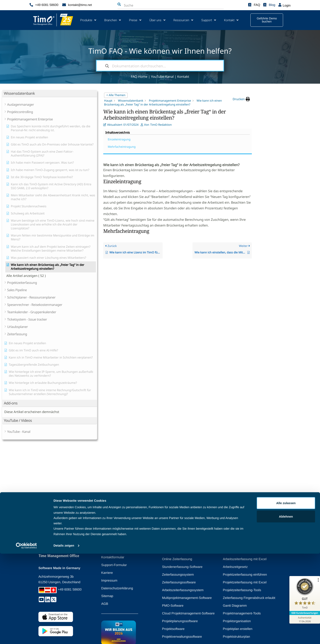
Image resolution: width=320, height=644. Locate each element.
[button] (241, 99)
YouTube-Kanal (162, 77)
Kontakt (231, 20)
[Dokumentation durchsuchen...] (160, 66)
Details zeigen (64, 636)
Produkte (88, 20)
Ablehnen (286, 607)
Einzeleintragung (275, 100)
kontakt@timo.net (80, 5)
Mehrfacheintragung (277, 108)
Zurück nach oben (156, 520)
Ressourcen (183, 20)
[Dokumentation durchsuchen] (107, 66)
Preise (135, 20)
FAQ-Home (139, 77)
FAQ (257, 5)
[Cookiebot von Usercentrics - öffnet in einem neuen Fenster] (26, 636)
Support (208, 20)
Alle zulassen (286, 593)
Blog (272, 5)
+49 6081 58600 (46, 5)
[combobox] (144, 5)
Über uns (157, 20)
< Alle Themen (116, 95)
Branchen (113, 20)
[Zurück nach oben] (174, 520)
